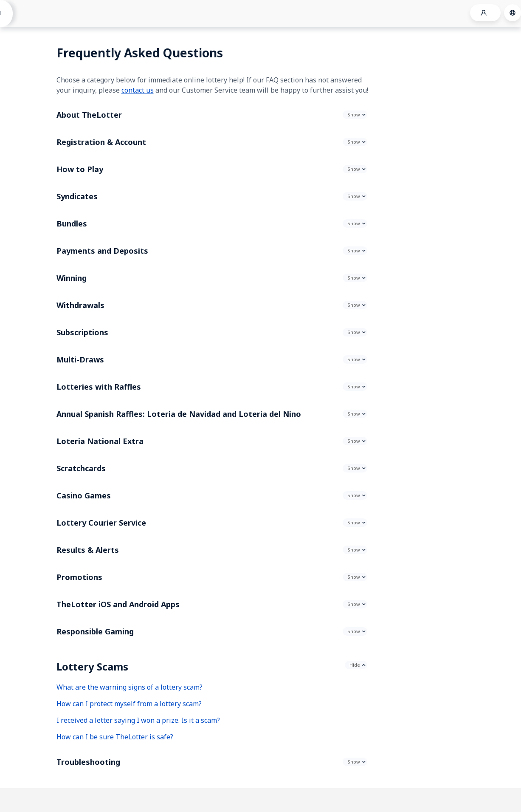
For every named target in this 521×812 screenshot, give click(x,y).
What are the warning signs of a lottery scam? (130, 687)
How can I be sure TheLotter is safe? (115, 737)
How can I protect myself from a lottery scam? (129, 704)
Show (354, 115)
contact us (138, 90)
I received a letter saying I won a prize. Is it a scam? (138, 720)
